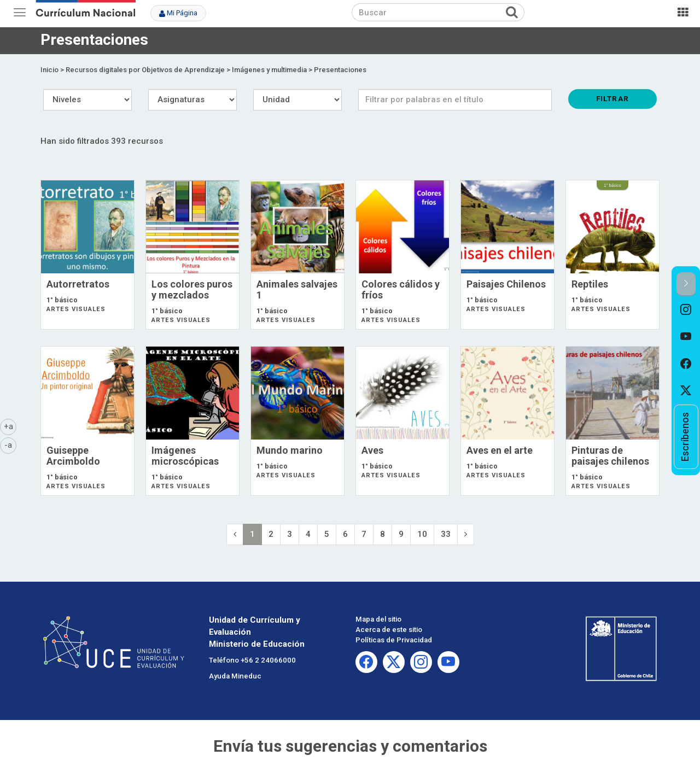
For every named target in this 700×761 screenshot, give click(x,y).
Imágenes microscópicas (185, 456)
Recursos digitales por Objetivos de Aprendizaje (145, 70)
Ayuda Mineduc (235, 676)
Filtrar (612, 98)
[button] (686, 284)
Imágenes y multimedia (269, 70)
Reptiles (590, 284)
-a (10, 444)
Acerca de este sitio (389, 630)
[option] (686, 310)
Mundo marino (290, 450)
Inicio (49, 70)
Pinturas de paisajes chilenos (610, 456)
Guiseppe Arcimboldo (73, 456)
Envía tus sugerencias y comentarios (350, 746)
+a (10, 426)
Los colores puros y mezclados (192, 289)
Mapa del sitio (378, 619)
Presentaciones (340, 70)
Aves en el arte (500, 450)
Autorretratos (78, 284)
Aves (372, 450)
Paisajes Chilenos (506, 284)
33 (446, 534)
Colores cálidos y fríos (401, 289)
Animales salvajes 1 (297, 289)
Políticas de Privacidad (394, 640)
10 (422, 534)
